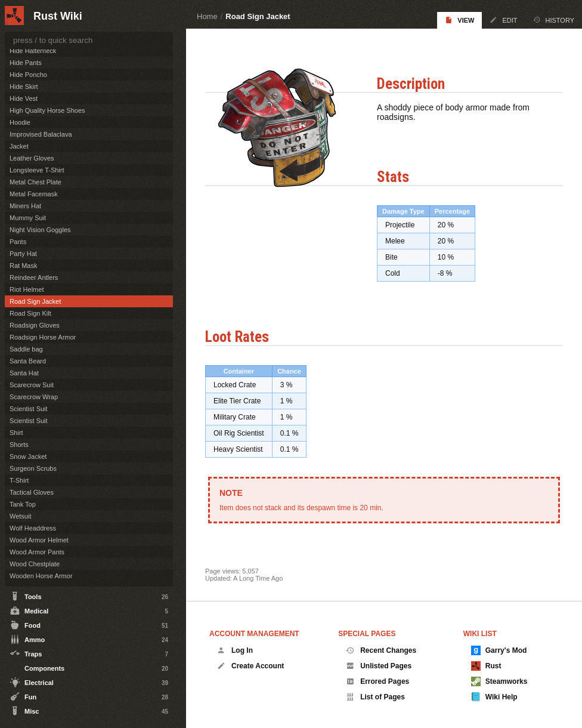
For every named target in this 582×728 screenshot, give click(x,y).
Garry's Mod (499, 650)
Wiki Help (494, 697)
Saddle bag (26, 349)
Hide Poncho (28, 75)
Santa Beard (28, 361)
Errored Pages (377, 681)
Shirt (16, 433)
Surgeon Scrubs (33, 468)
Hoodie (20, 122)
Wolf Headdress (33, 528)
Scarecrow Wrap (34, 397)
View (459, 20)
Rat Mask (23, 266)
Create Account (250, 666)
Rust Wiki (58, 16)
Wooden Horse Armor (41, 576)
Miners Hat (25, 206)
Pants (18, 242)
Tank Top (23, 504)
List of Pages (375, 697)
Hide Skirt (24, 87)
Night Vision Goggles (40, 230)
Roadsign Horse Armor (43, 337)
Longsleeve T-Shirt (37, 170)
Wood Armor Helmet (39, 540)
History (554, 20)
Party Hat (23, 254)
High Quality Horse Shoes (47, 110)
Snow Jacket (28, 456)
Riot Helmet (27, 289)
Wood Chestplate (35, 564)
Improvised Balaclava (41, 134)
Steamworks (499, 681)
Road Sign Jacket (258, 16)
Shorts (19, 445)
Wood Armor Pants (37, 552)
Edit (503, 20)
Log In (235, 650)
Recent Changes (381, 650)
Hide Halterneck (33, 51)
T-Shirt (19, 480)
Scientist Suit (29, 409)
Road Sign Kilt (30, 313)
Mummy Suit (28, 218)
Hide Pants (26, 63)
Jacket (19, 146)
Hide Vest (24, 98)
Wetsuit (20, 516)
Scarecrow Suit (32, 385)
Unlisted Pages (379, 666)
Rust (486, 666)
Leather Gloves (32, 158)
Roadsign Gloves (35, 325)
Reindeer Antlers (34, 277)
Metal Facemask (34, 194)
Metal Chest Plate (35, 182)
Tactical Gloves (32, 492)
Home (207, 16)
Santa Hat (24, 373)
